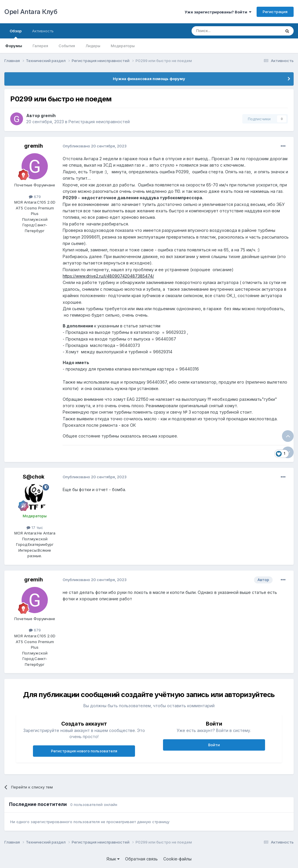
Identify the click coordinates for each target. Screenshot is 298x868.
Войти (214, 745)
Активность (43, 31)
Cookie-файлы (177, 859)
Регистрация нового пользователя (84, 751)
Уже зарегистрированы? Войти (218, 12)
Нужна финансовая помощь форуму (149, 79)
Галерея (40, 46)
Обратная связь (141, 859)
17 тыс (35, 527)
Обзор (16, 33)
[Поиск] (223, 31)
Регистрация (275, 12)
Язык (113, 859)
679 (35, 197)
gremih (48, 115)
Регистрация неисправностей (99, 122)
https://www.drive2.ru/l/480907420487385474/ (108, 276)
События (67, 46)
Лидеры (93, 46)
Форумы (14, 46)
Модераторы (123, 46)
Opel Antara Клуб (31, 12)
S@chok (34, 477)
